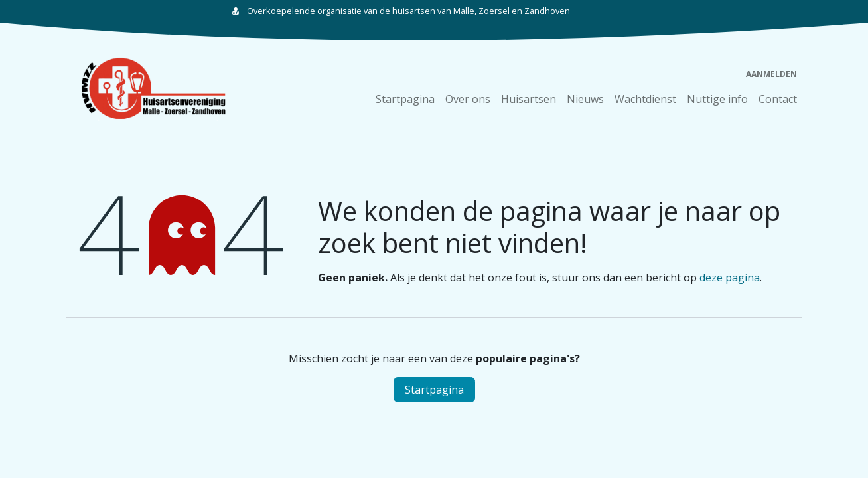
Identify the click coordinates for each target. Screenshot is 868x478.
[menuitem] (405, 99)
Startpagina (434, 390)
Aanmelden (771, 74)
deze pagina (730, 278)
